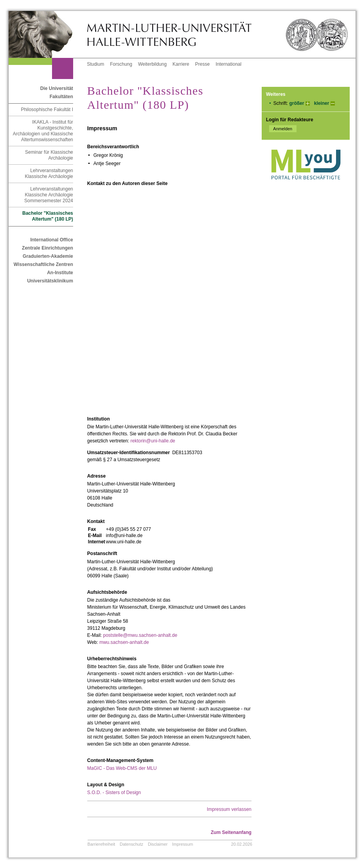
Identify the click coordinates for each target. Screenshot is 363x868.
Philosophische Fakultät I (47, 110)
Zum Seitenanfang (231, 832)
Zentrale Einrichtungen (48, 248)
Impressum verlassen (229, 809)
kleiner (322, 103)
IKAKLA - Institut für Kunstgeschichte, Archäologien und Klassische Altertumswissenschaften (43, 131)
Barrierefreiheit (102, 844)
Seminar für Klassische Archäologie (49, 155)
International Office (51, 240)
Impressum (182, 844)
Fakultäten (61, 97)
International (228, 64)
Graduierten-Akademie (48, 256)
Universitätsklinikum (50, 281)
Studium (95, 64)
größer (297, 103)
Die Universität (57, 88)
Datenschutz (131, 844)
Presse (202, 64)
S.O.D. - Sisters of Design (114, 793)
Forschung (121, 64)
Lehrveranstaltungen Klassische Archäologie (49, 173)
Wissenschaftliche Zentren (43, 264)
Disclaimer (158, 844)
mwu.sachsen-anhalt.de (124, 642)
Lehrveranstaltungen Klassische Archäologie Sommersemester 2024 (49, 195)
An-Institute (60, 273)
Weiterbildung (152, 64)
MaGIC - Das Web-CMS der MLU (122, 768)
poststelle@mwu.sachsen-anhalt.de (140, 635)
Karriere (181, 64)
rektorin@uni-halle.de (153, 441)
